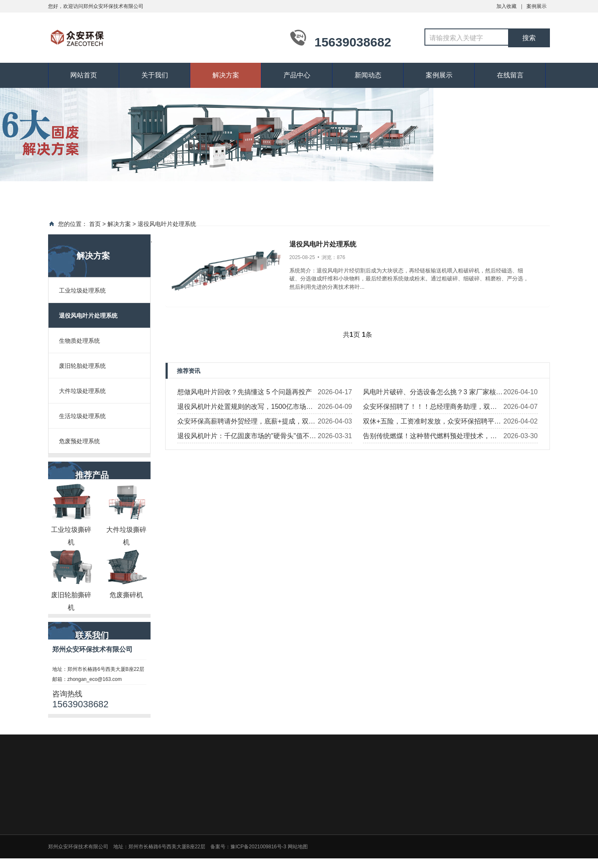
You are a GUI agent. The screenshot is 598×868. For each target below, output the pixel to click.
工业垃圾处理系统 (82, 290)
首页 (95, 224)
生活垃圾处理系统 (82, 416)
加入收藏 (506, 6)
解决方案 (226, 75)
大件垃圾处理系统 (82, 391)
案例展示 (537, 6)
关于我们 (155, 75)
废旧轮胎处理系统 (82, 366)
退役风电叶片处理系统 (167, 224)
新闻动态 (368, 75)
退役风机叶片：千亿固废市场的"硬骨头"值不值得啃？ (247, 438)
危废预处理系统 (79, 441)
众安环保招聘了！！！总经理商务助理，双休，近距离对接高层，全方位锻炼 (427, 408)
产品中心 (297, 75)
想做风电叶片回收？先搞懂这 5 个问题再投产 (245, 392)
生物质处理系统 (79, 341)
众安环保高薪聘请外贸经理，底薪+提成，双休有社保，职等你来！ (246, 423)
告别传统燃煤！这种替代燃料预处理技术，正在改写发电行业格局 (430, 438)
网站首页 (84, 75)
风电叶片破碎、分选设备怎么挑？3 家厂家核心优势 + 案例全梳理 (433, 394)
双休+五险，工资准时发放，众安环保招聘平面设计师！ (432, 423)
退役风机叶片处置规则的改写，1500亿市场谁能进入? (245, 408)
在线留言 (510, 75)
